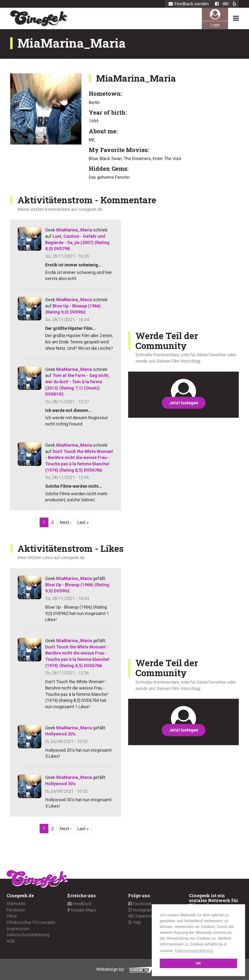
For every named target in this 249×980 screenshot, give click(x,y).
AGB (11, 941)
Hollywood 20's (60, 734)
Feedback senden (189, 4)
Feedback (79, 904)
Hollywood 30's (60, 784)
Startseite (16, 904)
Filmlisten (16, 910)
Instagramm (142, 910)
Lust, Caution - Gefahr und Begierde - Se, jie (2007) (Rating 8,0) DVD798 (77, 242)
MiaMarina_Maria (74, 230)
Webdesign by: (125, 969)
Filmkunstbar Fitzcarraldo (31, 922)
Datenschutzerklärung (28, 935)
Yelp (135, 922)
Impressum (18, 929)
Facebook (140, 904)
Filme (12, 916)
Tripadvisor (142, 916)
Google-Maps (82, 910)
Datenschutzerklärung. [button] (194, 951)
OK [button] (198, 963)
